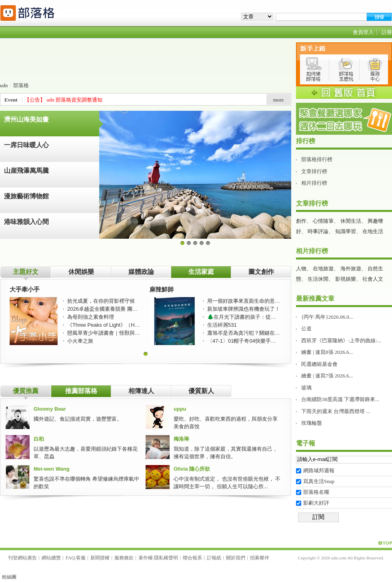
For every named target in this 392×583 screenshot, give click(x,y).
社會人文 (373, 279)
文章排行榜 (314, 171)
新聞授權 (100, 558)
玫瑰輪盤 (312, 423)
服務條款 (124, 558)
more (279, 100)
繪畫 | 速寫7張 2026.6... (327, 376)
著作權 (146, 558)
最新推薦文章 (315, 298)
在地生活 (373, 231)
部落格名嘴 (316, 492)
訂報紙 (214, 558)
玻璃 (306, 388)
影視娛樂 (346, 279)
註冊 (387, 32)
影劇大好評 (316, 503)
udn (4, 85)
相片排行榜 (314, 183)
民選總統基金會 (319, 364)
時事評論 (318, 231)
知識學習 (346, 231)
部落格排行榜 (317, 159)
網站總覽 (51, 558)
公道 (306, 328)
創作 (301, 221)
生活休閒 (318, 279)
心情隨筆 (323, 221)
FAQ (70, 558)
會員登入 (363, 32)
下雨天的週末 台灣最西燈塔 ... (336, 411)
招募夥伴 (260, 558)
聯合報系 (192, 558)
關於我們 (236, 558)
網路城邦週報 (319, 470)
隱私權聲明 (166, 558)
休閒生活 (351, 221)
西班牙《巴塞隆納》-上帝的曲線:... (341, 340)
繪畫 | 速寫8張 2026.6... (327, 352)
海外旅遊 (351, 269)
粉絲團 (9, 577)
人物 (301, 269)
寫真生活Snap (319, 481)
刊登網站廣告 (22, 558)
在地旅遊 (323, 269)
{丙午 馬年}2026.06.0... (327, 317)
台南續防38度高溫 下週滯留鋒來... (340, 399)
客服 (81, 558)
